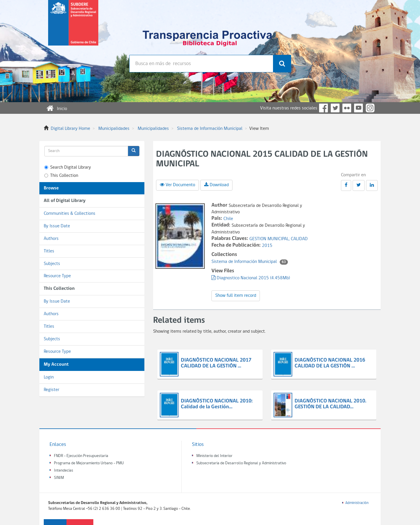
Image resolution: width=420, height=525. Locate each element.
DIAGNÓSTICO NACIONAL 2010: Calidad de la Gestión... (217, 404)
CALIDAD (299, 239)
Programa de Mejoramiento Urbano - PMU (89, 463)
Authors (51, 239)
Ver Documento (177, 185)
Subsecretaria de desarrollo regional (73, 27)
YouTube (358, 108)
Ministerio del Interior (214, 456)
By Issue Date (57, 226)
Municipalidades (114, 129)
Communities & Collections (70, 214)
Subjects (52, 264)
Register (51, 390)
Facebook (323, 108)
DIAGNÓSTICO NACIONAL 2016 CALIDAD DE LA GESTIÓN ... (330, 363)
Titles (49, 251)
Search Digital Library (68, 168)
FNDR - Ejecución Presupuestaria (81, 456)
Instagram (370, 108)
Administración (357, 503)
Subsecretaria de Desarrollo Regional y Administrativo (241, 463)
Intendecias (64, 471)
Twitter (335, 108)
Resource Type (57, 276)
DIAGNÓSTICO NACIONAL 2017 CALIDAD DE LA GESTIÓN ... (216, 363)
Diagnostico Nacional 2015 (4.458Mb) (251, 278)
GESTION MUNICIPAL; (270, 239)
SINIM (59, 478)
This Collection (61, 176)
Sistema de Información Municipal (210, 129)
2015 (267, 246)
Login (49, 377)
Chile (228, 219)
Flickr (347, 108)
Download (216, 185)
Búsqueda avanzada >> (151, 79)
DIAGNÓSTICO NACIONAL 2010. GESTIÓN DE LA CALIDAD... (330, 404)
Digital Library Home (70, 129)
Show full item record (236, 296)
